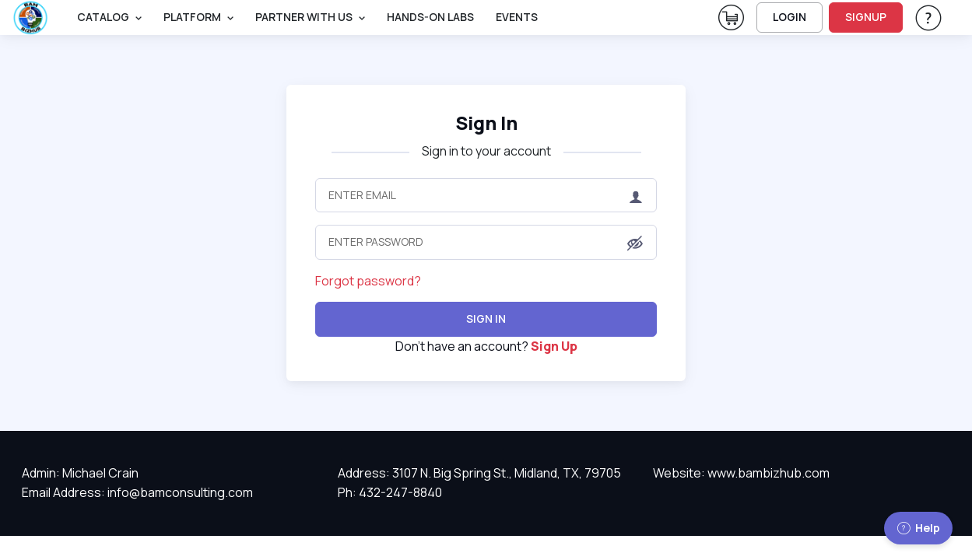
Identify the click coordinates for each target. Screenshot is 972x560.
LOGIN (790, 17)
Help (918, 528)
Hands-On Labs (430, 17)
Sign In (486, 122)
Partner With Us (304, 17)
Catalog (103, 17)
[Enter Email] (486, 195)
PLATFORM (192, 17)
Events (517, 17)
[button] (635, 243)
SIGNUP (866, 17)
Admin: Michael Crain (80, 473)
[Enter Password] (486, 242)
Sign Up (554, 346)
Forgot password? (368, 281)
